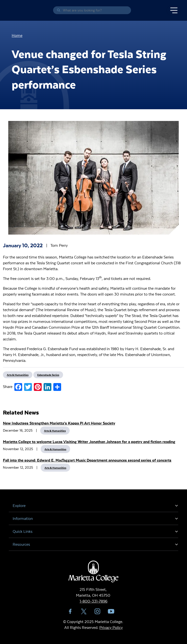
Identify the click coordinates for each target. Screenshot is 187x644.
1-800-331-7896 (93, 601)
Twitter (84, 611)
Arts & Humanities (55, 431)
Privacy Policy (111, 627)
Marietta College (10, 10)
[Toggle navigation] (174, 10)
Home (17, 35)
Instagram (97, 611)
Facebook (70, 611)
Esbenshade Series (48, 375)
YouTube (111, 611)
